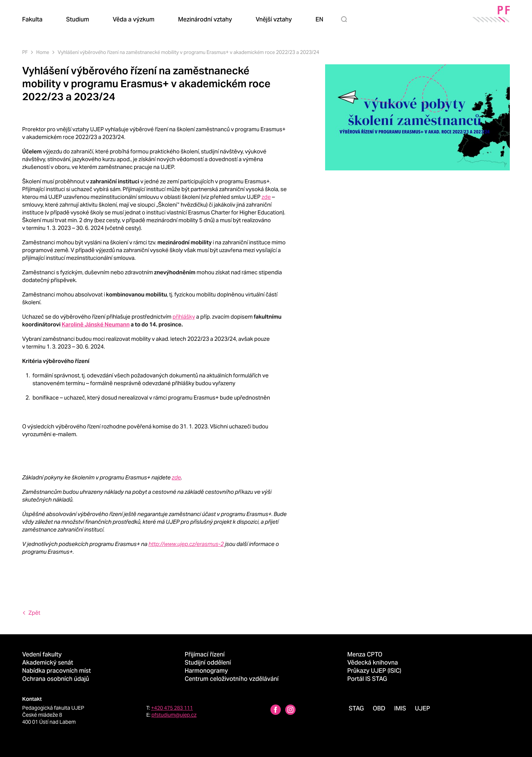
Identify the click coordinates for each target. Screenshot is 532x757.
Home (43, 52)
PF (25, 52)
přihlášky (184, 317)
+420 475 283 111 (172, 708)
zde (266, 197)
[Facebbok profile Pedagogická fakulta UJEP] (276, 711)
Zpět (34, 613)
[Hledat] (345, 19)
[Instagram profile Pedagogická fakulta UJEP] (290, 711)
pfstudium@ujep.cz (174, 715)
